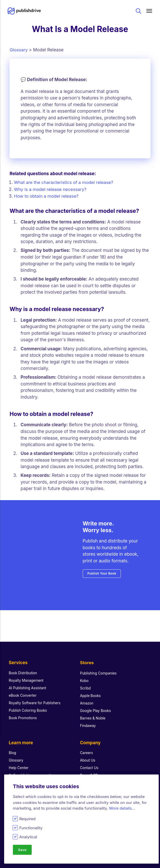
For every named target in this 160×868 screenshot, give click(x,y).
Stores (87, 657)
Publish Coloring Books (28, 705)
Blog (12, 747)
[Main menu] (149, 11)
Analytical (28, 837)
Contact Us (89, 762)
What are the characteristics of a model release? (65, 182)
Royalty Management (26, 675)
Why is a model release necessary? (50, 189)
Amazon (87, 698)
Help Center (19, 762)
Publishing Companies (99, 668)
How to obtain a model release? (47, 195)
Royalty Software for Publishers (35, 698)
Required (27, 819)
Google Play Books (96, 705)
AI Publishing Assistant (28, 683)
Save (23, 850)
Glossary (19, 50)
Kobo (84, 675)
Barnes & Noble (93, 712)
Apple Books (91, 690)
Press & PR (89, 770)
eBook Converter (23, 690)
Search (138, 11)
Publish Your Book (102, 573)
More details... (122, 808)
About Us (88, 755)
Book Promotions (23, 712)
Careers (87, 747)
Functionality (31, 828)
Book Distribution (23, 668)
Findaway (88, 720)
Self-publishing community (31, 770)
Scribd (86, 683)
